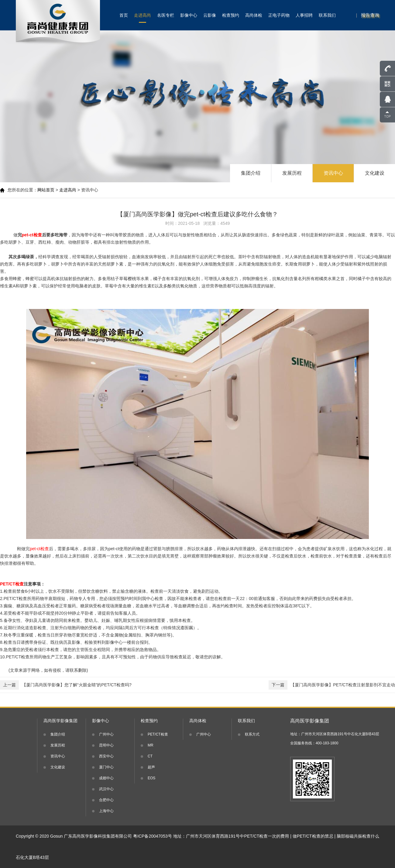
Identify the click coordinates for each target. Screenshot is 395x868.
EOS (151, 778)
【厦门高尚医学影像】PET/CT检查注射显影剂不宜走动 (332, 685)
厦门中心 (106, 767)
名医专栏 (166, 15)
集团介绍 (251, 173)
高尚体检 (254, 15)
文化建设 (375, 173)
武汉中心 (106, 789)
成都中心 (106, 778)
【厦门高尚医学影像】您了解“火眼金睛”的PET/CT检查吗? (66, 685)
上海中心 (106, 811)
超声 (151, 767)
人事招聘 (304, 15)
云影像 (210, 15)
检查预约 (231, 15)
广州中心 (106, 734)
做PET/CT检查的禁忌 (313, 836)
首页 (124, 15)
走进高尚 (143, 15)
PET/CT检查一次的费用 (267, 836)
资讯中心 (333, 173)
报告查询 (370, 15)
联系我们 (327, 15)
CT (150, 756)
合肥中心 (106, 800)
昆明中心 (106, 745)
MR (151, 745)
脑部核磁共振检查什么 (358, 836)
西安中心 (106, 756)
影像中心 (189, 15)
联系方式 (252, 734)
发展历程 (292, 173)
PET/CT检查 (158, 734)
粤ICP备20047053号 (153, 836)
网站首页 (46, 190)
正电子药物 (279, 15)
